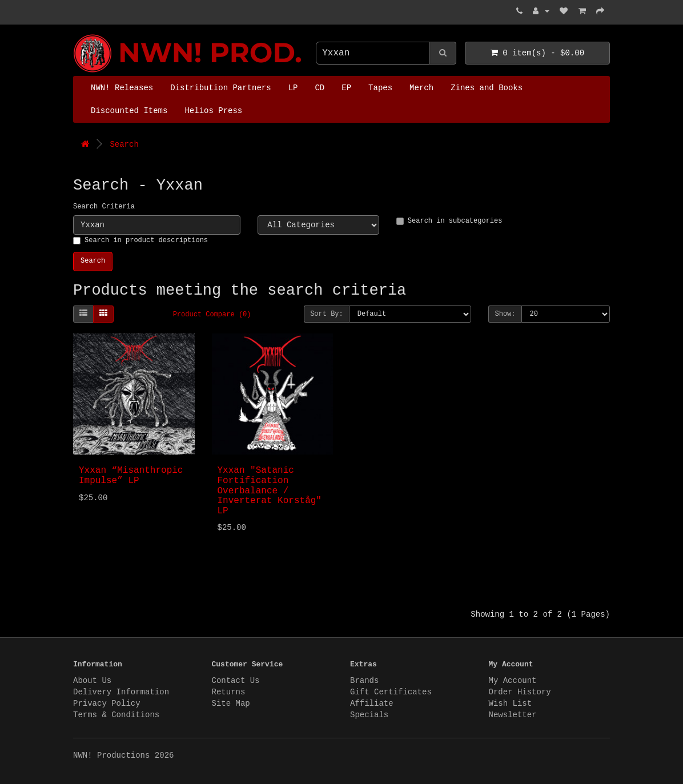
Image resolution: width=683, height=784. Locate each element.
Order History (520, 692)
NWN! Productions (76, 35)
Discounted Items (129, 111)
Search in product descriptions (140, 240)
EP (346, 88)
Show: (505, 314)
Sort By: (327, 314)
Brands (364, 681)
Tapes (380, 88)
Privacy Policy (107, 703)
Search (124, 144)
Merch (421, 88)
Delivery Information (121, 692)
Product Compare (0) (212, 315)
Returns (229, 692)
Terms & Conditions (116, 715)
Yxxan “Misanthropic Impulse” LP (131, 476)
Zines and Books (487, 88)
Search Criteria (104, 207)
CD (320, 88)
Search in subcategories (449, 221)
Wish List (511, 703)
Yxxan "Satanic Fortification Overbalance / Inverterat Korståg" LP (270, 490)
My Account (513, 681)
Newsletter (513, 715)
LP (293, 88)
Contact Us (236, 681)
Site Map (231, 703)
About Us (92, 681)
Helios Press (213, 111)
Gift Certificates (391, 692)
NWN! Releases (122, 88)
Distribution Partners (220, 88)
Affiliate (372, 703)
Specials (369, 715)
